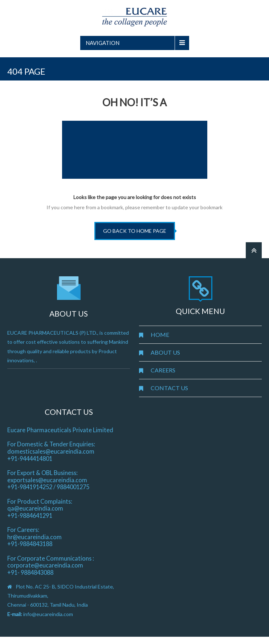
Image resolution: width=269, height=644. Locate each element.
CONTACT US (169, 388)
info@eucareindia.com (48, 614)
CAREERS (163, 370)
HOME (160, 335)
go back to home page (135, 231)
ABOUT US (165, 352)
